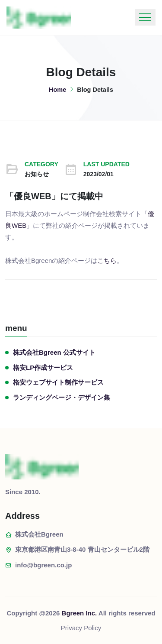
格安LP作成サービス (43, 367)
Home (57, 90)
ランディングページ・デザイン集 (62, 397)
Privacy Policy (81, 628)
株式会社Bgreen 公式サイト (54, 352)
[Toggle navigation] (145, 17)
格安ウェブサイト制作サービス (58, 382)
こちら (107, 261)
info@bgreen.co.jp (43, 565)
